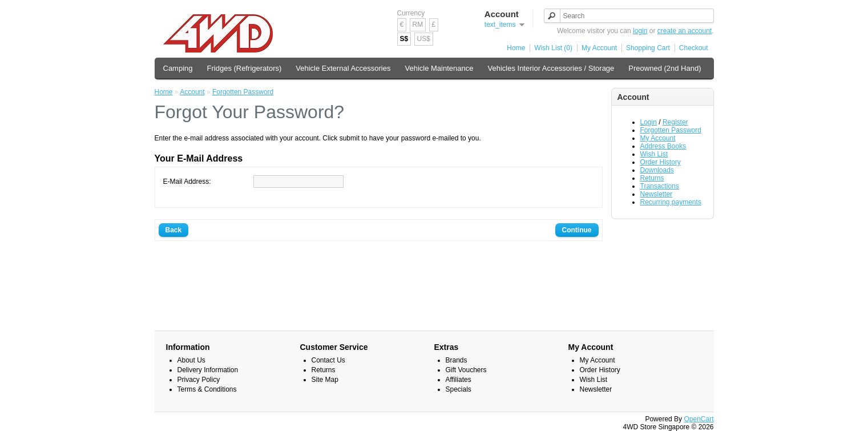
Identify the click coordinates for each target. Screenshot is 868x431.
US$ (424, 39)
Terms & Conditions (207, 389)
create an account (685, 31)
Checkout (694, 48)
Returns (652, 178)
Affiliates (459, 380)
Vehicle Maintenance (439, 68)
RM (418, 25)
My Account (599, 48)
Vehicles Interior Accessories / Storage (551, 68)
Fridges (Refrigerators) (245, 68)
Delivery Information (208, 370)
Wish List (654, 154)
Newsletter (657, 194)
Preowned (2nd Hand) (665, 68)
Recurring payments (671, 202)
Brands (457, 360)
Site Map (325, 380)
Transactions (660, 186)
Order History (661, 162)
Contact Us (328, 360)
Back (174, 230)
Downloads (657, 170)
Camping (178, 68)
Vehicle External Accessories (343, 68)
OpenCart (699, 419)
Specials (459, 389)
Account (192, 92)
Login (649, 122)
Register (675, 122)
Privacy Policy (199, 380)
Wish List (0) (553, 48)
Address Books (663, 146)
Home (516, 48)
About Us (191, 360)
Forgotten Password (671, 130)
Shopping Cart (648, 48)
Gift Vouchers (466, 370)
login (640, 31)
